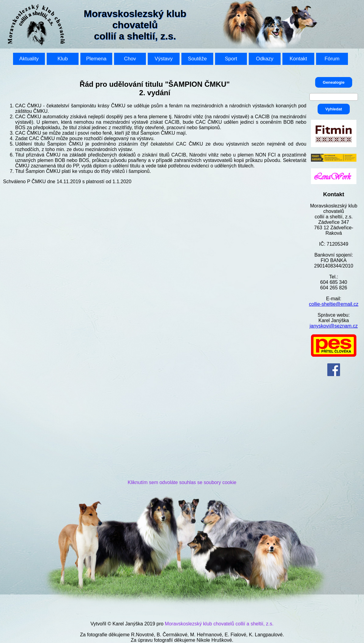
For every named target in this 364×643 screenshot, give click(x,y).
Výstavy (164, 59)
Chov (130, 59)
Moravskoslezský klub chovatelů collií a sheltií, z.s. (219, 624)
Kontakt (298, 59)
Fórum (332, 59)
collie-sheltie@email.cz (334, 304)
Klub (62, 59)
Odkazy (265, 59)
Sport (231, 59)
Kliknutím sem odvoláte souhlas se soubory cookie (182, 482)
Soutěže (197, 59)
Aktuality (29, 59)
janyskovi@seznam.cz (334, 326)
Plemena (96, 59)
